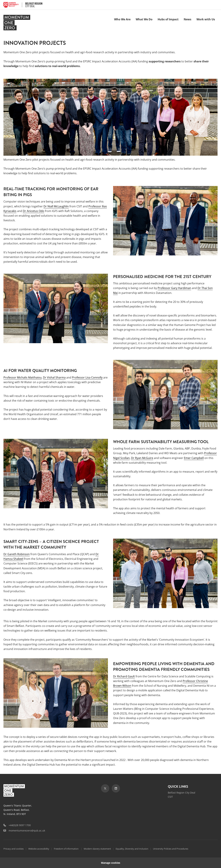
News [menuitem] (188, 19)
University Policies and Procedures (171, 849)
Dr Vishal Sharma (54, 377)
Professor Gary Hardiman (174, 288)
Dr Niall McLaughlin (56, 206)
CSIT (170, 797)
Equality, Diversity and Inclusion (132, 849)
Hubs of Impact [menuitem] (168, 19)
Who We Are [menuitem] (122, 19)
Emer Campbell (194, 458)
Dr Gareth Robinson (17, 554)
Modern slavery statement (97, 849)
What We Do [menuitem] (144, 19)
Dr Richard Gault (124, 676)
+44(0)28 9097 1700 (20, 825)
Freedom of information (66, 849)
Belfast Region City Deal (182, 793)
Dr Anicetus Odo (33, 211)
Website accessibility (39, 849)
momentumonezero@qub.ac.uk (27, 831)
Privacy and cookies (14, 849)
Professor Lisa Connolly (87, 377)
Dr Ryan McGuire (142, 458)
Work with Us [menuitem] (206, 19)
